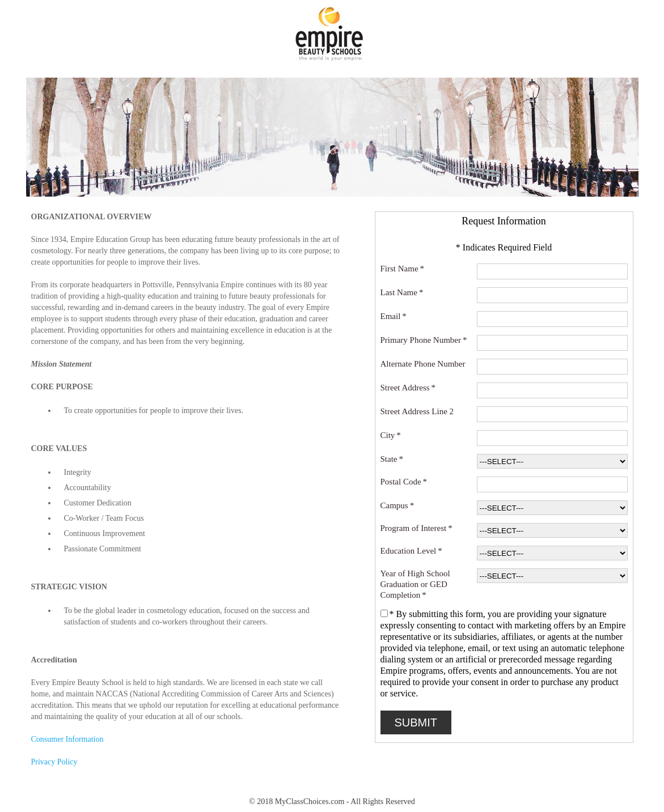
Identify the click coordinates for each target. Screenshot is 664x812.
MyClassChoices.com (310, 802)
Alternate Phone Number (425, 364)
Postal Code (404, 482)
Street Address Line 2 (419, 412)
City (391, 435)
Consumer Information (67, 739)
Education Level (411, 551)
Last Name (402, 293)
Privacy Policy (54, 762)
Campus (397, 506)
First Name (403, 269)
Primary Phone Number (424, 340)
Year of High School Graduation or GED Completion (415, 585)
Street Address (408, 388)
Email (394, 316)
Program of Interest (416, 528)
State (392, 459)
